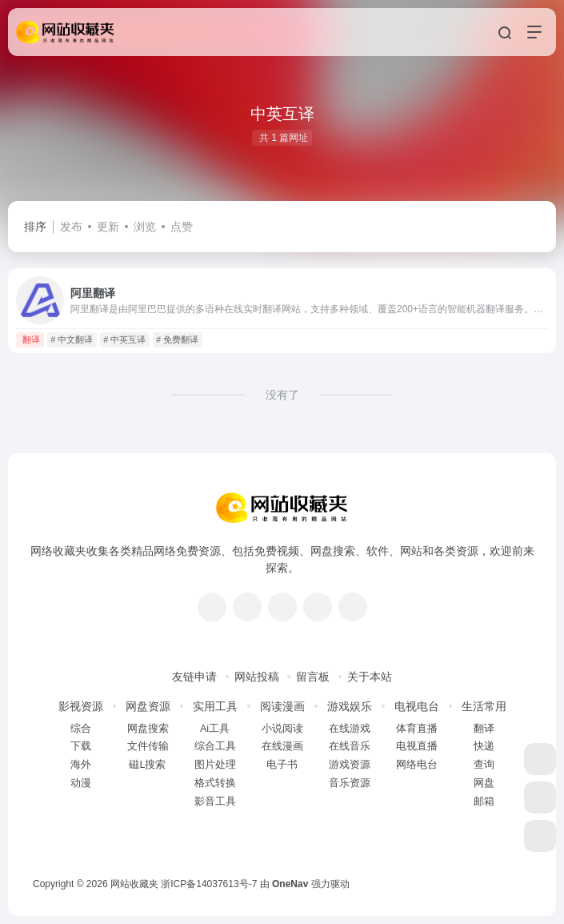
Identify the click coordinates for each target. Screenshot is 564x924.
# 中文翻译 (72, 339)
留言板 (313, 677)
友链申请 (194, 677)
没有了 (282, 395)
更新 (108, 227)
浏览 (145, 227)
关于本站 (370, 677)
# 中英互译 (124, 339)
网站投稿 (257, 677)
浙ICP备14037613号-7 (209, 884)
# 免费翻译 (177, 339)
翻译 (31, 339)
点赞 (182, 227)
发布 (71, 227)
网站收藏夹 (134, 884)
